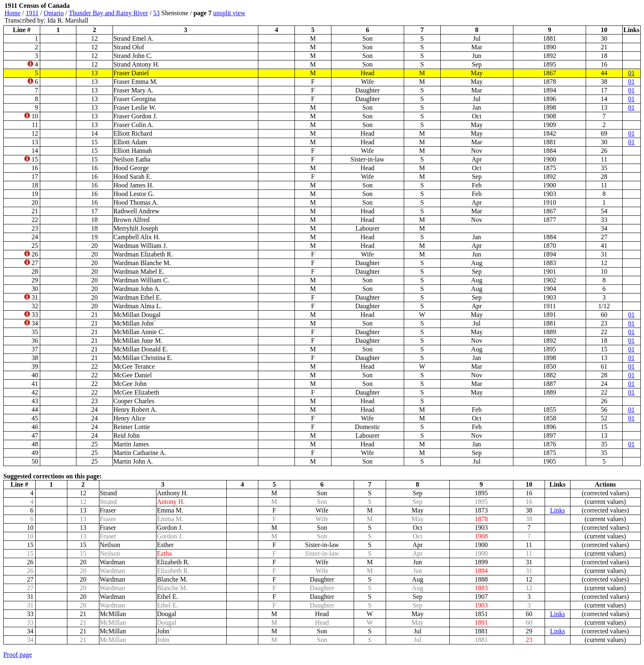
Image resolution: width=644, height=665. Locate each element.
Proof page (18, 655)
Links (557, 510)
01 (631, 73)
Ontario (54, 13)
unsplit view (229, 13)
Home (13, 13)
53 (156, 13)
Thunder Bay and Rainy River (108, 13)
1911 (32, 13)
